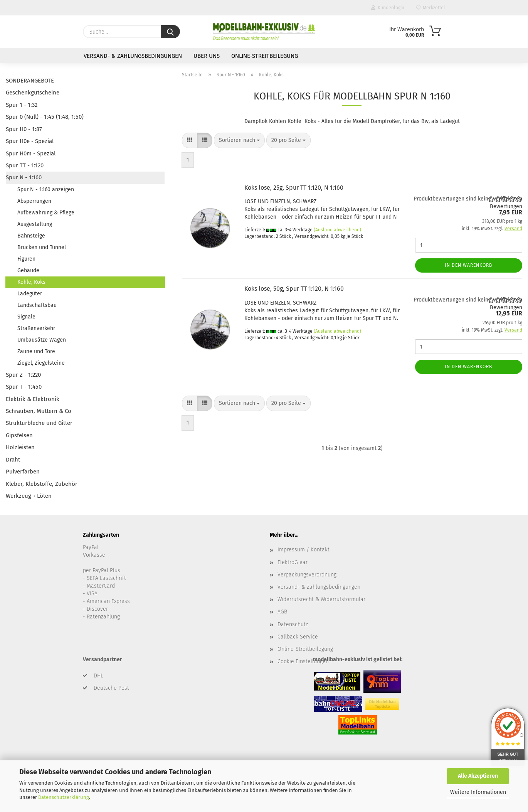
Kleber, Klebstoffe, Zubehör (42, 484)
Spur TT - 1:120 (25, 165)
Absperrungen (34, 201)
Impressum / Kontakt (304, 550)
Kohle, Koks (31, 282)
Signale (26, 317)
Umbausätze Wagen (42, 340)
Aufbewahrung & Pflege (46, 213)
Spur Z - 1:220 (23, 375)
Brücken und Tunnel (42, 247)
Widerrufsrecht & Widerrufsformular (321, 599)
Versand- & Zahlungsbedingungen (133, 56)
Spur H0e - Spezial (30, 141)
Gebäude (28, 270)
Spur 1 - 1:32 (22, 105)
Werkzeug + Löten (29, 496)
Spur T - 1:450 (24, 387)
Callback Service (298, 637)
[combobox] (239, 140)
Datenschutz (293, 624)
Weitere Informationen (478, 792)
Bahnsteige (31, 236)
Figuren (26, 259)
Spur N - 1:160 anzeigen (46, 190)
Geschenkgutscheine (33, 93)
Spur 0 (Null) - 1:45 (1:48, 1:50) (45, 117)
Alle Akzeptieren (478, 776)
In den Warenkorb (468, 265)
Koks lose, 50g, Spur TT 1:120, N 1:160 (294, 289)
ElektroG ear (293, 562)
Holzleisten (20, 447)
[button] (190, 140)
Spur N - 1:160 (24, 177)
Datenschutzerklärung (64, 797)
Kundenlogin (388, 8)
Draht (13, 460)
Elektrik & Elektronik (33, 399)
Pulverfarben (23, 472)
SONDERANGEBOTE (30, 81)
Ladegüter (30, 294)
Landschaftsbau (37, 305)
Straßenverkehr (36, 328)
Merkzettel (430, 8)
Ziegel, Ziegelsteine (41, 363)
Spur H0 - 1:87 (24, 129)
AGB (282, 612)
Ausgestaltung (35, 224)
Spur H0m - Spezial (31, 153)
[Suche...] (170, 32)
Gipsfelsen (19, 435)
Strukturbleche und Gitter (39, 423)
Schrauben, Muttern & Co (39, 411)
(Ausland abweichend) (337, 230)
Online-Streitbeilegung (265, 56)
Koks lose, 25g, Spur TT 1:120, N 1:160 (294, 188)
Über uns (207, 56)
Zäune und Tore (36, 351)
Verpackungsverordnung (307, 575)
